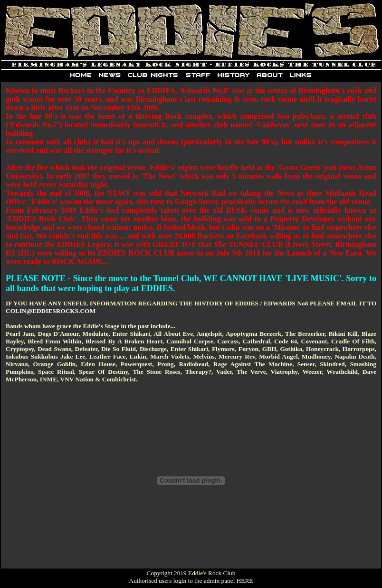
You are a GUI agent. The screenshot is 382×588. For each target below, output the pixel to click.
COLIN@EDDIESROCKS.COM (51, 311)
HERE (245, 581)
